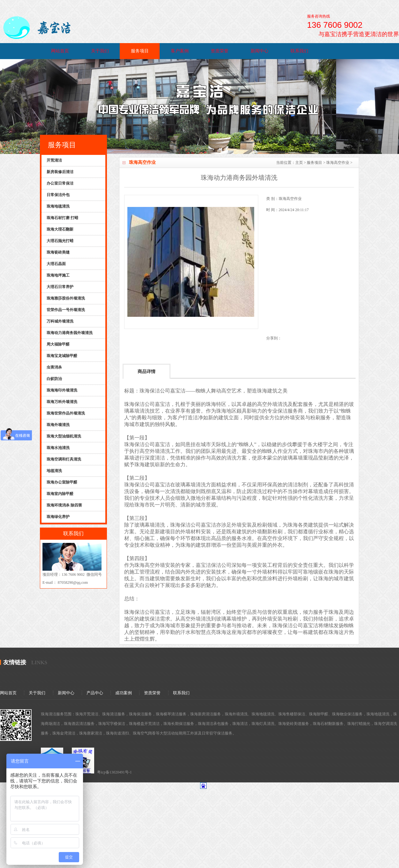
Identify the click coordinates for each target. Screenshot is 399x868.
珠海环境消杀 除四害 (64, 505)
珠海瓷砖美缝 (58, 252)
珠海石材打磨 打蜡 (62, 218)
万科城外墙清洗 (60, 321)
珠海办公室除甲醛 (62, 482)
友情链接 (15, 662)
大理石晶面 (56, 264)
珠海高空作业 (338, 163)
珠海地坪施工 (58, 275)
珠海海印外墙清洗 (62, 390)
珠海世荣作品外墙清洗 (66, 413)
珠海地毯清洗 (58, 206)
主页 (299, 163)
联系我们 (299, 51)
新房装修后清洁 (60, 172)
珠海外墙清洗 (58, 425)
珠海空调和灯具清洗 (64, 459)
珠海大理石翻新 (60, 229)
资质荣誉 (220, 51)
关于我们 (100, 51)
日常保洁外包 (58, 195)
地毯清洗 (54, 471)
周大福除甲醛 (58, 344)
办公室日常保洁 (60, 183)
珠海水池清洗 (58, 448)
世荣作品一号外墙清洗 (66, 310)
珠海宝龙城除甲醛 (62, 356)
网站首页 (60, 51)
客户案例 (180, 51)
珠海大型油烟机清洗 (64, 436)
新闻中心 (260, 51)
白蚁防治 (54, 379)
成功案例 (124, 693)
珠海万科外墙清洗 (62, 402)
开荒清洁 (54, 160)
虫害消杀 (54, 367)
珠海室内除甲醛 (60, 494)
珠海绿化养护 (58, 517)
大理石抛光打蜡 (60, 241)
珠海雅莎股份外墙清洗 (66, 298)
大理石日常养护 (60, 287)
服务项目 (140, 51)
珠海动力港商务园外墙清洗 (70, 333)
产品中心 (95, 693)
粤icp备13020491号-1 (114, 772)
